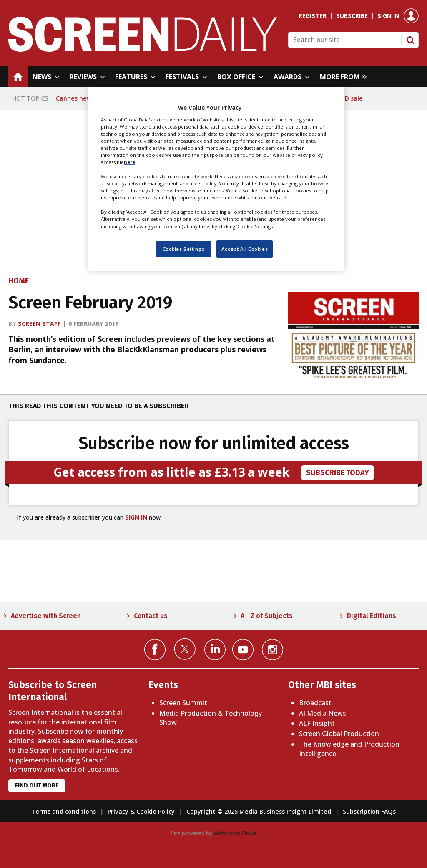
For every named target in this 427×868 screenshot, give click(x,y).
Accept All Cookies (245, 249)
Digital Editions (372, 616)
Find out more (37, 786)
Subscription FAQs (369, 811)
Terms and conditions (64, 811)
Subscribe (352, 16)
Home (19, 281)
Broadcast (315, 703)
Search (410, 40)
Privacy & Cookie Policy (141, 811)
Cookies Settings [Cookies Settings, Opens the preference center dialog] (184, 249)
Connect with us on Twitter (185, 649)
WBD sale (349, 98)
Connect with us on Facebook (155, 650)
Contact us (151, 616)
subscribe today (338, 473)
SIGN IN (136, 517)
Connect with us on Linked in (215, 650)
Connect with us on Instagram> (273, 650)
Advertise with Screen (46, 616)
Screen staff (39, 324)
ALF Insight (317, 723)
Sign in (388, 16)
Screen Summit (183, 703)
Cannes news (75, 98)
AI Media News (323, 713)
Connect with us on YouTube (243, 650)
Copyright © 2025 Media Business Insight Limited (259, 811)
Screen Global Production (339, 734)
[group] (341, 76)
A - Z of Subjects (267, 616)
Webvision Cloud (235, 833)
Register (313, 16)
